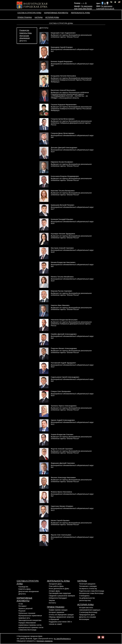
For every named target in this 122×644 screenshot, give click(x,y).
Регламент (23, 606)
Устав (21, 604)
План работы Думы (56, 586)
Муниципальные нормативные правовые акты (30, 617)
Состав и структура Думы (29, 13)
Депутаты (23, 41)
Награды (39, 17)
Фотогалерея (84, 619)
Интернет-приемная (56, 612)
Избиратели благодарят (58, 598)
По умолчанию (87, 6)
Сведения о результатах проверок (62, 596)
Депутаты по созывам (87, 617)
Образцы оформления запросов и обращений (61, 618)
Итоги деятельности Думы (59, 589)
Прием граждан (25, 17)
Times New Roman (85, 9)
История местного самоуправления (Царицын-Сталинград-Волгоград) (90, 610)
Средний (100, 9)
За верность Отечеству (88, 589)
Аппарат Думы (54, 591)
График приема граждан (58, 610)
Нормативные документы (56, 13)
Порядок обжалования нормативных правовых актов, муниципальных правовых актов (31, 625)
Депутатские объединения (29, 591)
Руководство (24, 30)
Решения (22, 611)
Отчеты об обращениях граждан (61, 615)
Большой (110, 9)
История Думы (52, 17)
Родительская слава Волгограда (92, 591)
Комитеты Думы (26, 33)
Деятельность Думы (80, 13)
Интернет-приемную (45, 641)
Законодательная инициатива (30, 620)
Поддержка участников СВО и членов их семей (60, 623)
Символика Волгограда (27, 630)
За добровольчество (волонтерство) (87, 599)
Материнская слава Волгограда (91, 593)
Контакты (52, 603)
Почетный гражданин (87, 584)
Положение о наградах (88, 586)
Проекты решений (25, 609)
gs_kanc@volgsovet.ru (62, 639)
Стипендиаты (84, 596)
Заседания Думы (55, 584)
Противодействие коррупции (60, 593)
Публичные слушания (27, 613)
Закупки (52, 600)
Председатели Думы (87, 615)
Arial (76, 9)
